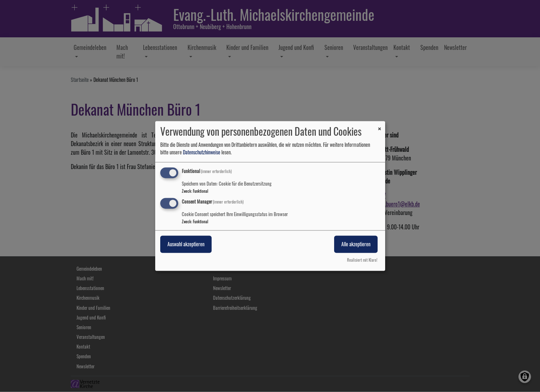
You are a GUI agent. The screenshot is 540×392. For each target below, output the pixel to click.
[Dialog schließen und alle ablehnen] (380, 125)
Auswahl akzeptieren (186, 244)
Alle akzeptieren (356, 244)
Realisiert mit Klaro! (362, 260)
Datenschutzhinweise (202, 152)
